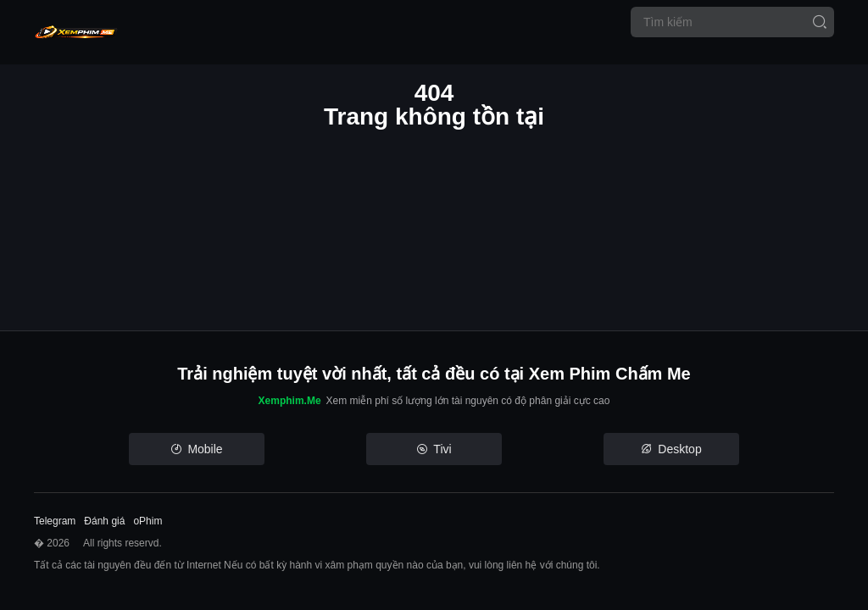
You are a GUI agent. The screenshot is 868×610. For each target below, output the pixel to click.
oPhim (147, 521)
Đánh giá (104, 521)
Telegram (55, 521)
